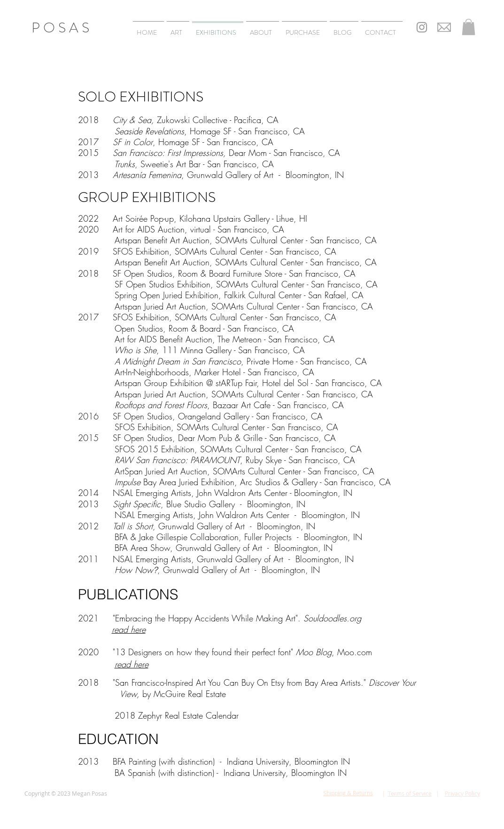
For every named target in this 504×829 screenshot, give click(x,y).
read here (132, 664)
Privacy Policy (462, 793)
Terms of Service (410, 793)
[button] (469, 27)
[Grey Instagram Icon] (422, 27)
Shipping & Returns (348, 793)
